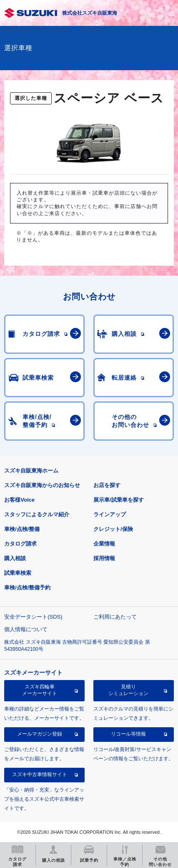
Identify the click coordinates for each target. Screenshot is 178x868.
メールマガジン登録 (40, 734)
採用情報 (104, 558)
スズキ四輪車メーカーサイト (40, 690)
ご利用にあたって (115, 617)
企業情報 (104, 544)
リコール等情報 (128, 734)
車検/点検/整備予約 (27, 588)
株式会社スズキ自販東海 (90, 13)
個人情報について (26, 629)
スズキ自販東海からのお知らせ (42, 485)
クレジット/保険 (113, 529)
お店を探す (107, 485)
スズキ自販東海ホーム (31, 471)
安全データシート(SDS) (33, 617)
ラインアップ (110, 514)
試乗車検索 (18, 573)
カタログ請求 (20, 544)
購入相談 (15, 558)
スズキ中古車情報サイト (40, 774)
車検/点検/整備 (22, 529)
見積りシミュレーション (128, 690)
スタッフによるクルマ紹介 (37, 514)
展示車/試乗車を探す (119, 500)
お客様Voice (19, 500)
